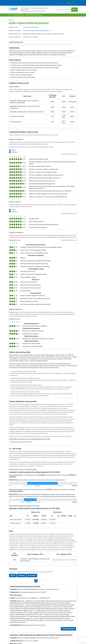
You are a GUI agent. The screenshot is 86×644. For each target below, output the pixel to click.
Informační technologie (18, 15)
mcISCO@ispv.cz (14, 459)
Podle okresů (32, 575)
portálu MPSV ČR (48, 572)
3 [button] (42, 581)
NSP (9, 15)
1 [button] (36, 581)
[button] (33, 581)
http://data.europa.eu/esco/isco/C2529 (64, 560)
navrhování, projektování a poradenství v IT (37, 31)
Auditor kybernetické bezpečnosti (34, 15)
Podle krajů (22, 575)
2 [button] (39, 581)
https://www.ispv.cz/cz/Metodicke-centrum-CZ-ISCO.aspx (45, 457)
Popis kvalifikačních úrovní (69, 154)
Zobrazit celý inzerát (68, 629)
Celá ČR (13, 575)
